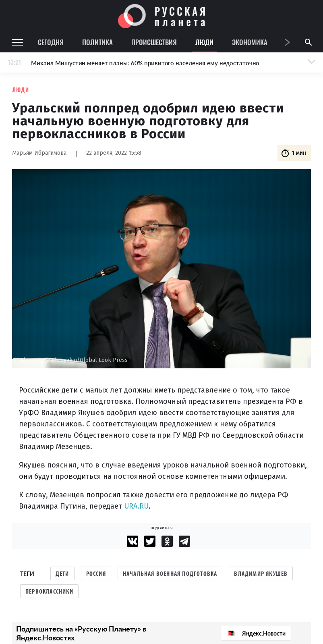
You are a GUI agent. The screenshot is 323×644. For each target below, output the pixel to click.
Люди (204, 42)
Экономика (250, 42)
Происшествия (154, 42)
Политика (97, 42)
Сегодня (51, 42)
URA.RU (136, 506)
